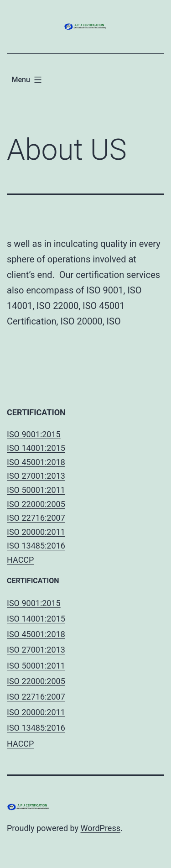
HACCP (20, 560)
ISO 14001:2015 (36, 448)
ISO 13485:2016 (36, 546)
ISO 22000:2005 (36, 504)
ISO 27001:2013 (36, 476)
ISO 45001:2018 (36, 462)
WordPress (101, 828)
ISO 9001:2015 (34, 434)
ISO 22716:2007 (36, 518)
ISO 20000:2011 (36, 532)
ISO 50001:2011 (36, 490)
